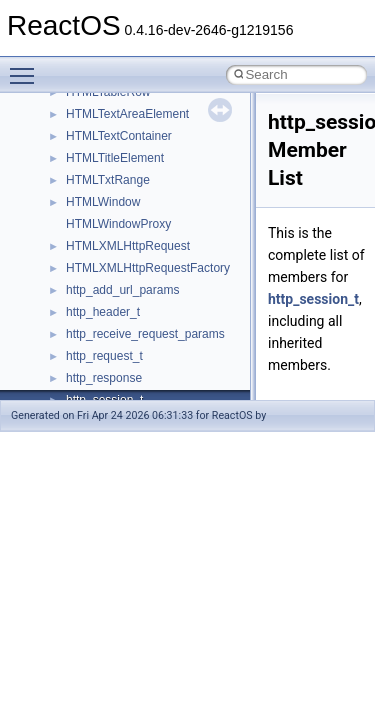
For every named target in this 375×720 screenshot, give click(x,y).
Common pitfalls (77, 132)
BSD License (68, 308)
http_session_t (313, 299)
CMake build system (88, 110)
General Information (87, 330)
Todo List (58, 352)
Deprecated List (76, 374)
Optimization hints (81, 264)
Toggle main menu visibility (27, 67)
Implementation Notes (92, 286)
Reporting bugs (74, 176)
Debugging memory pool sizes (114, 154)
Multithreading (71, 242)
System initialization (86, 220)
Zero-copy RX (71, 198)
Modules (56, 396)
